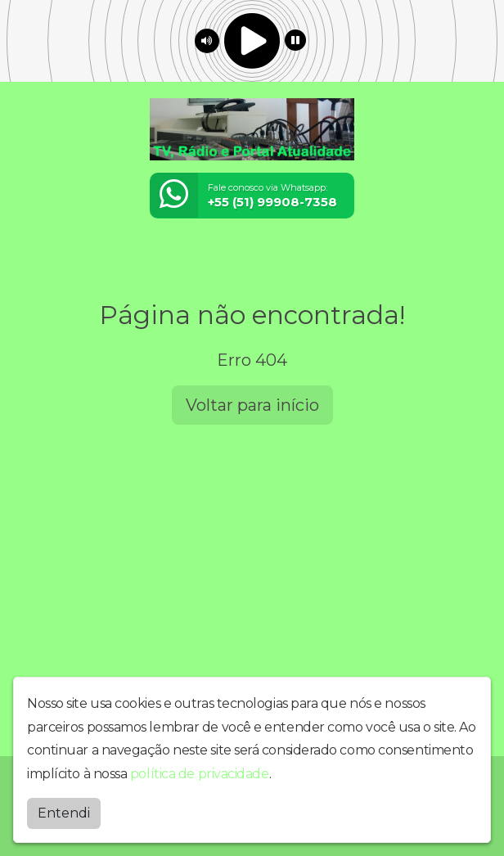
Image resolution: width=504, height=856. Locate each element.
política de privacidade (200, 774)
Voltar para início (252, 405)
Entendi (64, 813)
